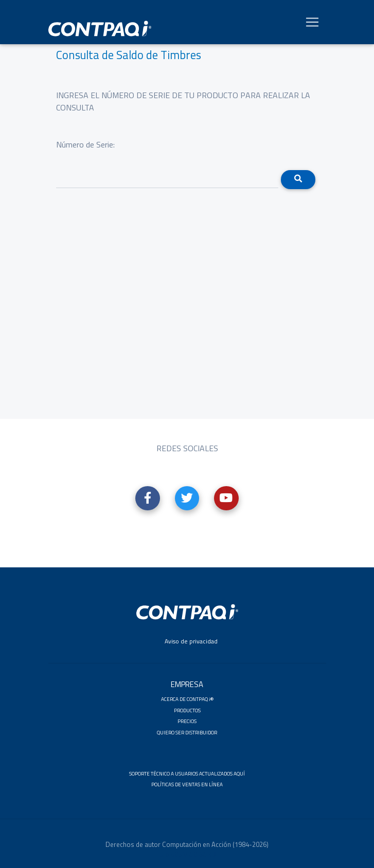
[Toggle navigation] (312, 24)
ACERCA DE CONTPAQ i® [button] (187, 699)
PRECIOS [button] (187, 721)
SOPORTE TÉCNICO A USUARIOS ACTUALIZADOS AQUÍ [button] (187, 774)
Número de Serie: (85, 144)
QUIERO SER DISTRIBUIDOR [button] (187, 733)
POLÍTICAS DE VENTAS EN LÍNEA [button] (187, 784)
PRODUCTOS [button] (187, 710)
